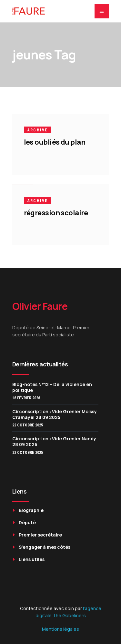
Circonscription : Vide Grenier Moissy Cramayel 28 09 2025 (55, 414)
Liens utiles (32, 559)
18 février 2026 (26, 398)
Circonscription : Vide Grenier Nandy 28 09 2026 (54, 441)
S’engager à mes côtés (45, 547)
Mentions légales (60, 629)
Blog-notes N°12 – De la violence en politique (52, 387)
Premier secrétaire (40, 535)
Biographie (31, 510)
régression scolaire (56, 213)
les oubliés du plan (55, 142)
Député (27, 522)
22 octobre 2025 (28, 425)
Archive (38, 130)
